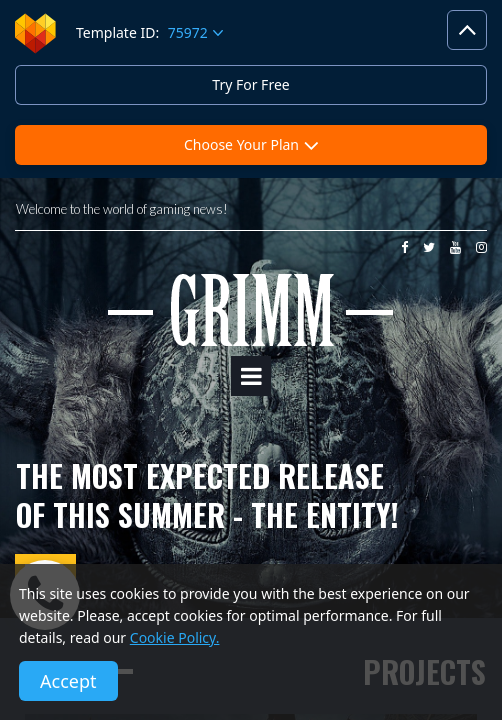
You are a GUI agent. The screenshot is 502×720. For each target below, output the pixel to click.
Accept (68, 681)
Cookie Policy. (175, 637)
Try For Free (250, 84)
